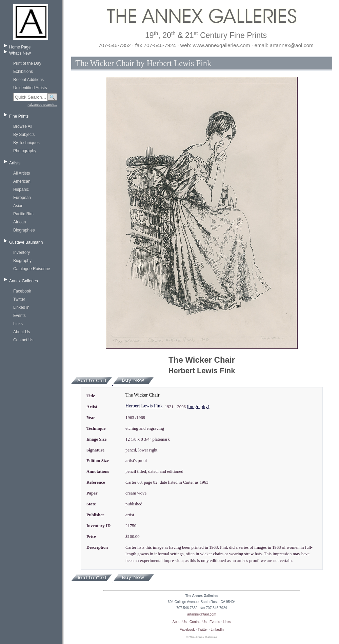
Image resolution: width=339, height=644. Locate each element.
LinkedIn (217, 630)
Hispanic (21, 189)
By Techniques (26, 143)
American (22, 181)
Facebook (22, 291)
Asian (18, 206)
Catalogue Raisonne (32, 269)
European (22, 198)
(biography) (198, 407)
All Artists (22, 173)
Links (18, 324)
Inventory (22, 253)
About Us (22, 332)
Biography (22, 261)
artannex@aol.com (202, 614)
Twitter (19, 299)
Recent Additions (28, 80)
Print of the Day (27, 63)
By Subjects (24, 135)
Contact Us (23, 340)
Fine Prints (19, 116)
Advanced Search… (42, 105)
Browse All (23, 126)
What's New (20, 53)
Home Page (20, 47)
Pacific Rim (23, 214)
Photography (25, 151)
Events (19, 316)
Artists (15, 163)
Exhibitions (23, 72)
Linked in (21, 307)
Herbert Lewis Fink (144, 406)
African (19, 222)
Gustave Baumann (26, 242)
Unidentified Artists (30, 88)
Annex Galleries (24, 281)
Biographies (24, 230)
